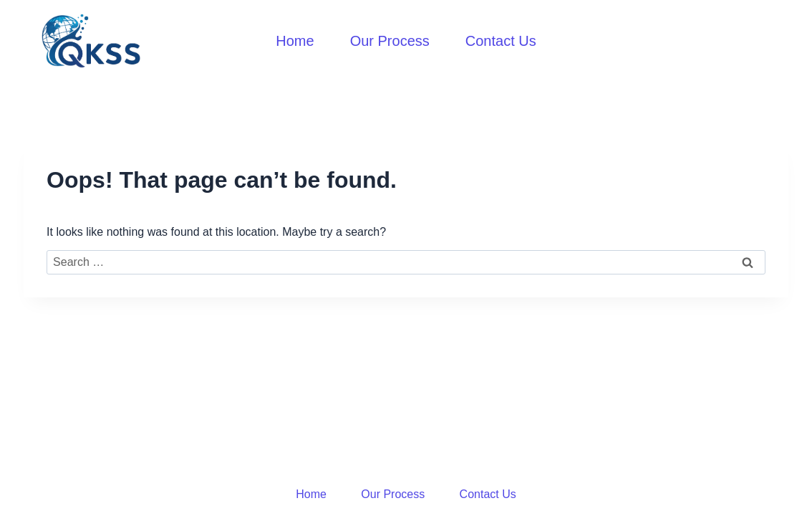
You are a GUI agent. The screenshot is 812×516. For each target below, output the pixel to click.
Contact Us (501, 41)
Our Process (390, 41)
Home (295, 41)
